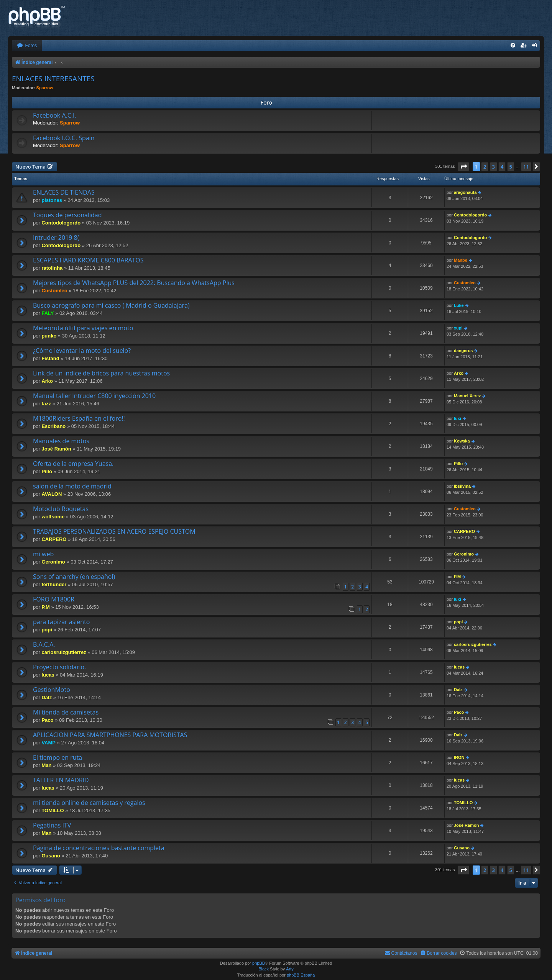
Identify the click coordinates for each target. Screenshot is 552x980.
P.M (457, 577)
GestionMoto (52, 690)
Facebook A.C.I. (55, 115)
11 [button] (526, 167)
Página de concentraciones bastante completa (99, 848)
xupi (458, 328)
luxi (458, 418)
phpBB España (301, 975)
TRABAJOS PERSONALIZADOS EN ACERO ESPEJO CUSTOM (114, 531)
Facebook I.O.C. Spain (64, 138)
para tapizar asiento (61, 622)
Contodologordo (61, 223)
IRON (459, 757)
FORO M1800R (54, 599)
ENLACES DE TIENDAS (64, 192)
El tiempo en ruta (58, 757)
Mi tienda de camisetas (66, 712)
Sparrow (45, 88)
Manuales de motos (61, 441)
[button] (463, 167)
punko (49, 336)
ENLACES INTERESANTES (53, 79)
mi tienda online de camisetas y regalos (89, 803)
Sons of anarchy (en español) (74, 577)
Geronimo (53, 562)
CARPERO (54, 539)
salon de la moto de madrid (72, 486)
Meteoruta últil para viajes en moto (83, 328)
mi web (43, 554)
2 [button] (485, 167)
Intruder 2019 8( (56, 238)
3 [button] (494, 167)
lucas (48, 675)
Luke (459, 305)
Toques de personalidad (67, 215)
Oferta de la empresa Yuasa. (73, 464)
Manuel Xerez (467, 396)
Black (264, 969)
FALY (48, 313)
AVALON (52, 494)
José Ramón (56, 449)
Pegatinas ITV (52, 825)
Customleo (54, 291)
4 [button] (502, 167)
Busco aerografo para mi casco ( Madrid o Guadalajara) (111, 305)
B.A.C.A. (44, 644)
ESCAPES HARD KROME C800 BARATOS (88, 260)
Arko (47, 381)
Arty (290, 969)
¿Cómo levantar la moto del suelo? (82, 351)
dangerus (463, 351)
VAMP (48, 743)
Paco (47, 720)
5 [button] (511, 167)
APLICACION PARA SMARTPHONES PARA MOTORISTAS (110, 735)
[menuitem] (27, 46)
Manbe (461, 260)
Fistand (50, 358)
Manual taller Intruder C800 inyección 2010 (94, 396)
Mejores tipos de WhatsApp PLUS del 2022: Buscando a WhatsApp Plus (134, 283)
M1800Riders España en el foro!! (79, 418)
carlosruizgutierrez (64, 652)
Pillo (47, 471)
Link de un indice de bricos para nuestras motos (101, 373)
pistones (52, 200)
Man (46, 765)
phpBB (259, 963)
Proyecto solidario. (59, 667)
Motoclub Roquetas (61, 509)
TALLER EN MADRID (61, 780)
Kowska (462, 441)
